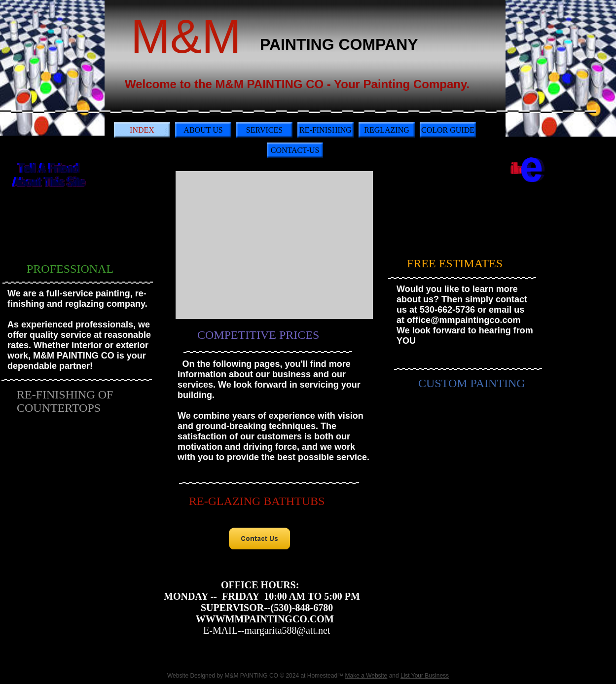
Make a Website (366, 676)
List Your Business (425, 676)
